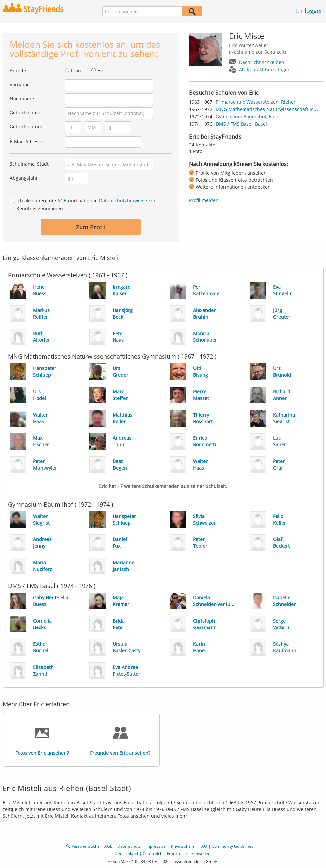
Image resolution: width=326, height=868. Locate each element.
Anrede (18, 71)
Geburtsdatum (26, 126)
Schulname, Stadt (29, 164)
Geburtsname (25, 112)
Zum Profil (91, 227)
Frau (76, 71)
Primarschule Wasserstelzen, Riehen (256, 102)
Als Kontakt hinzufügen (265, 70)
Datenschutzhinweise (123, 200)
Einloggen (310, 11)
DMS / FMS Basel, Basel (241, 124)
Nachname (22, 98)
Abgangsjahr (24, 178)
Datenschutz (129, 846)
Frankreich (177, 854)
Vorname (20, 85)
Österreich (153, 854)
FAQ (203, 846)
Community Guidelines (233, 846)
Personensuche (85, 846)
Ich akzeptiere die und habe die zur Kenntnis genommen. (86, 204)
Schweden (201, 854)
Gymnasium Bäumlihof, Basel (248, 116)
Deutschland (126, 854)
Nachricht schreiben (262, 62)
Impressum (156, 846)
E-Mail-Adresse (26, 141)
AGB (62, 200)
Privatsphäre (183, 846)
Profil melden (204, 200)
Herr (102, 71)
